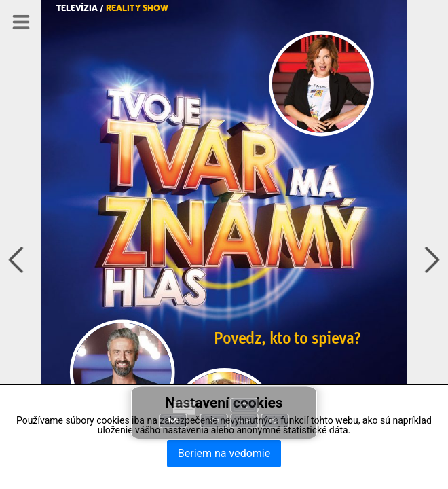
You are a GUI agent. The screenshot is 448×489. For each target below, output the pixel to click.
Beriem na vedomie (224, 453)
